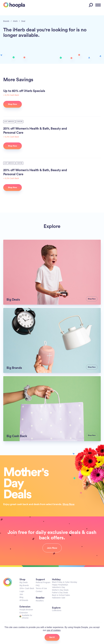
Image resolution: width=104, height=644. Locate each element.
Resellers (40, 601)
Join (21, 594)
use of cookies (53, 630)
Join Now (52, 548)
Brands (6, 21)
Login (22, 591)
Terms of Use (41, 588)
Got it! (52, 637)
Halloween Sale (59, 598)
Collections (57, 610)
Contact (39, 591)
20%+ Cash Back (27, 588)
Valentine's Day (58, 587)
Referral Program (43, 582)
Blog (21, 597)
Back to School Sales (61, 595)
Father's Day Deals (60, 593)
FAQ (38, 585)
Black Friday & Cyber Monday (65, 582)
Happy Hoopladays (60, 585)
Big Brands (24, 585)
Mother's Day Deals (60, 590)
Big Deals (24, 582)
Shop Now (69, 504)
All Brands (24, 600)
